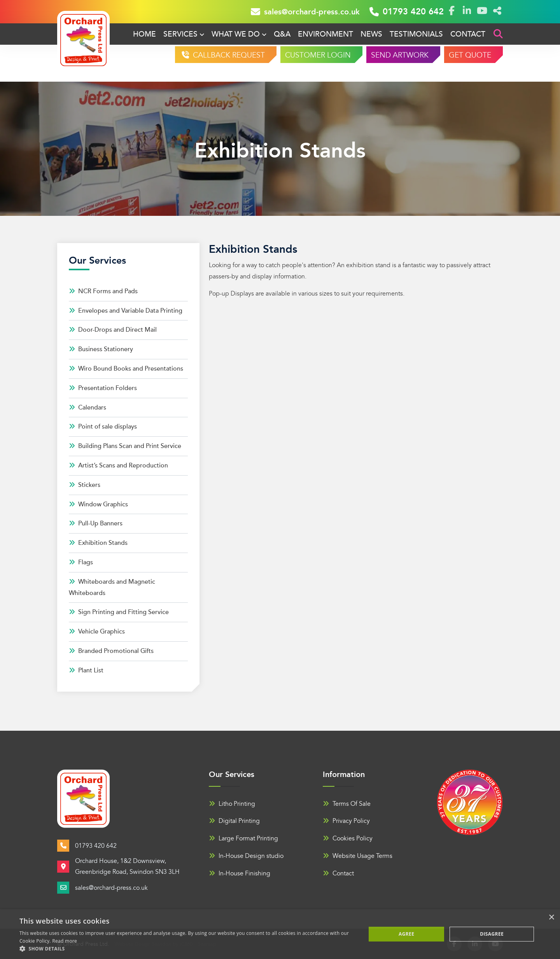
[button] (188, 949)
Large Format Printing (243, 838)
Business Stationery (101, 349)
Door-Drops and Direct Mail (113, 330)
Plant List (86, 670)
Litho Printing (232, 804)
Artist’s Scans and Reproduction (118, 465)
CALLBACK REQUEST (228, 55)
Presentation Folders (103, 388)
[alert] (280, 934)
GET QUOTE (470, 55)
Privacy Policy (346, 821)
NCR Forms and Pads (103, 291)
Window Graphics (98, 504)
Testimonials (416, 34)
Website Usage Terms (358, 856)
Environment (325, 34)
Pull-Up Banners (96, 523)
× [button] (551, 918)
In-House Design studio (246, 856)
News (371, 34)
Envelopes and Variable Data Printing (126, 311)
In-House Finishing (240, 873)
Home (144, 34)
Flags (81, 562)
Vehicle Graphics (97, 632)
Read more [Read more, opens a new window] (65, 941)
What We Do (236, 34)
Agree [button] (406, 934)
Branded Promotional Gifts (111, 651)
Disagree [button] (492, 934)
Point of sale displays (103, 427)
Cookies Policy (348, 838)
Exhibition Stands (98, 543)
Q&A (282, 34)
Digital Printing (234, 821)
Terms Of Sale (347, 804)
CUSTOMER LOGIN (318, 55)
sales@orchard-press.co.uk (305, 12)
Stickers (85, 485)
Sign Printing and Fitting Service (119, 612)
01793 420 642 (407, 11)
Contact (468, 34)
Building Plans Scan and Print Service (125, 446)
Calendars (87, 408)
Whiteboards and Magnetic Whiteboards (112, 587)
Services (180, 34)
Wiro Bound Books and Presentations (126, 369)
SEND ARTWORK (400, 55)
